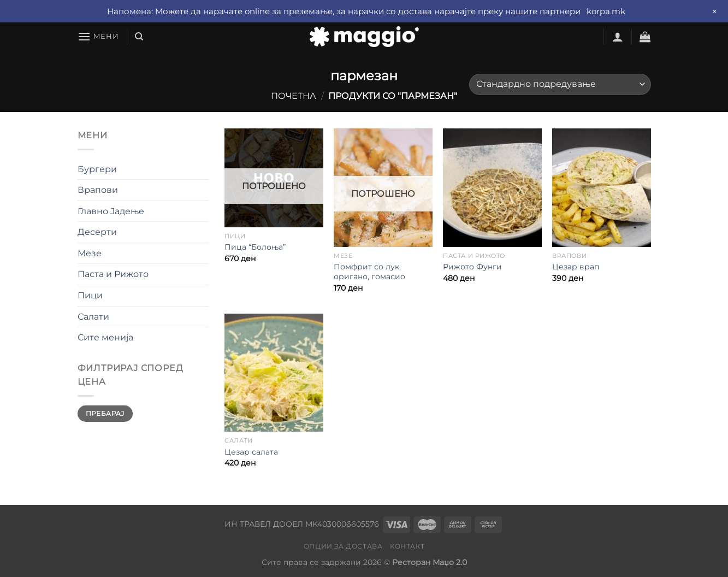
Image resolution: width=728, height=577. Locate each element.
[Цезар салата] (274, 373)
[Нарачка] (560, 84)
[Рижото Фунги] (492, 187)
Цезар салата (251, 452)
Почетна (294, 96)
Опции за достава (343, 546)
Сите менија (105, 337)
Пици (90, 295)
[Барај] (139, 37)
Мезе (90, 253)
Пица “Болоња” (255, 247)
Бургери (97, 169)
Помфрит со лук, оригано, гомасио (369, 272)
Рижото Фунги (472, 267)
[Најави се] (618, 37)
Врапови (98, 190)
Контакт (407, 546)
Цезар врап (576, 267)
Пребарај (105, 413)
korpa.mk (606, 11)
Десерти (97, 232)
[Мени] (98, 36)
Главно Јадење (111, 211)
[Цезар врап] (601, 187)
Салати (93, 317)
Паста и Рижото (113, 274)
